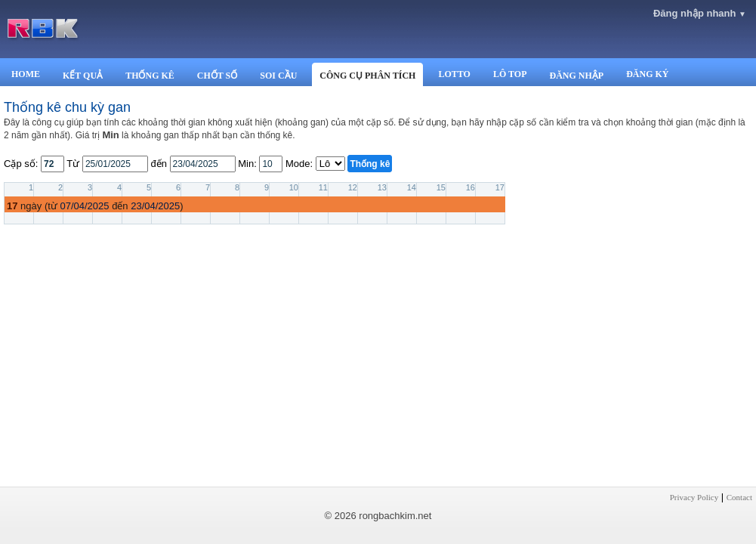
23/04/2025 (155, 206)
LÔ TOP (510, 74)
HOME (26, 74)
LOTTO (454, 74)
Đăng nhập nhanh (700, 13)
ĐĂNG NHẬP (576, 76)
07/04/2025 (84, 206)
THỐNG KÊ (150, 76)
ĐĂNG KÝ (647, 74)
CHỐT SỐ (217, 76)
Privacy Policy (694, 497)
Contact (739, 497)
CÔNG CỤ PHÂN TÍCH (367, 76)
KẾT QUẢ (83, 76)
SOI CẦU (278, 76)
